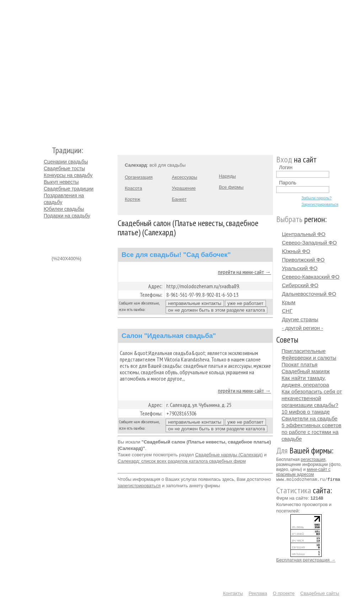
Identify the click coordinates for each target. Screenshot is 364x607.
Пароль (288, 183)
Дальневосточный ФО (309, 294)
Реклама (258, 593)
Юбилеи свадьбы (64, 209)
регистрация (313, 460)
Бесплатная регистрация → (306, 560)
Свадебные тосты (64, 168)
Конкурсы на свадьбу (68, 175)
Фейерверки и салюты (309, 358)
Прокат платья (299, 364)
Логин (286, 167)
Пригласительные (304, 351)
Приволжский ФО (303, 260)
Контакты (233, 593)
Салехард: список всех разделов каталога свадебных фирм (182, 461)
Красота (133, 188)
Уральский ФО (300, 268)
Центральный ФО (304, 234)
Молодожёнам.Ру (47, 69)
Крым (289, 302)
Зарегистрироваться (320, 204)
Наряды (227, 176)
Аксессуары (184, 177)
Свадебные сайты (320, 593)
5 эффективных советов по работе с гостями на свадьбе (312, 432)
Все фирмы (231, 187)
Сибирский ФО (300, 285)
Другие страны (300, 319)
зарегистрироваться (139, 486)
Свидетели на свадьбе (309, 418)
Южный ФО (296, 251)
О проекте (284, 593)
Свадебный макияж (306, 371)
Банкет (179, 199)
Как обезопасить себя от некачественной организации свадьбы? (312, 398)
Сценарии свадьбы (66, 162)
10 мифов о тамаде (306, 412)
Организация (139, 177)
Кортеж (132, 199)
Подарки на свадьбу (67, 216)
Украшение (184, 188)
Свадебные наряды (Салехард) (229, 455)
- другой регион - (303, 328)
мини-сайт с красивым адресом (303, 472)
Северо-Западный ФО (309, 243)
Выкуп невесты (61, 182)
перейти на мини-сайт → (244, 272)
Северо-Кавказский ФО (311, 277)
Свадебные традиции (69, 189)
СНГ (287, 311)
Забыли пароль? (317, 198)
